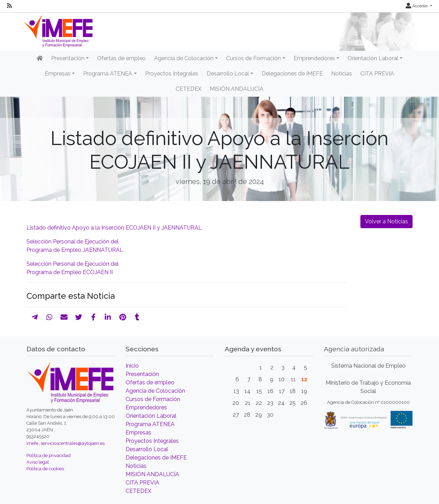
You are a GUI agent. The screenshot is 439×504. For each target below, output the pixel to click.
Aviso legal (38, 462)
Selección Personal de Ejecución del (73, 242)
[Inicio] (40, 58)
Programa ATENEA (150, 424)
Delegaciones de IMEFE (292, 74)
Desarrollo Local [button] (228, 74)
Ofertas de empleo (121, 58)
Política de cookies (45, 469)
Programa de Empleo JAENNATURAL (75, 250)
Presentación (142, 374)
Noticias (342, 74)
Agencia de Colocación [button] (184, 58)
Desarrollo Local (147, 449)
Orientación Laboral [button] (373, 58)
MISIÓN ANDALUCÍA (237, 89)
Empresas (138, 433)
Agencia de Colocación (155, 391)
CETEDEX (189, 89)
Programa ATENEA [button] (108, 74)
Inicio (132, 366)
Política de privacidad (49, 455)
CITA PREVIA (377, 74)
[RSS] (9, 6)
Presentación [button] (68, 58)
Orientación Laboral (151, 416)
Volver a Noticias (386, 221)
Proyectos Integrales (172, 74)
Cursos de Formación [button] (253, 58)
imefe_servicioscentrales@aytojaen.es (66, 443)
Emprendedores (146, 407)
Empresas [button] (58, 74)
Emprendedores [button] (314, 58)
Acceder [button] (417, 6)
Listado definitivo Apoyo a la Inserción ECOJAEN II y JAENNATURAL (114, 228)
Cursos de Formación (153, 399)
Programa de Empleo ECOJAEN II (70, 272)
